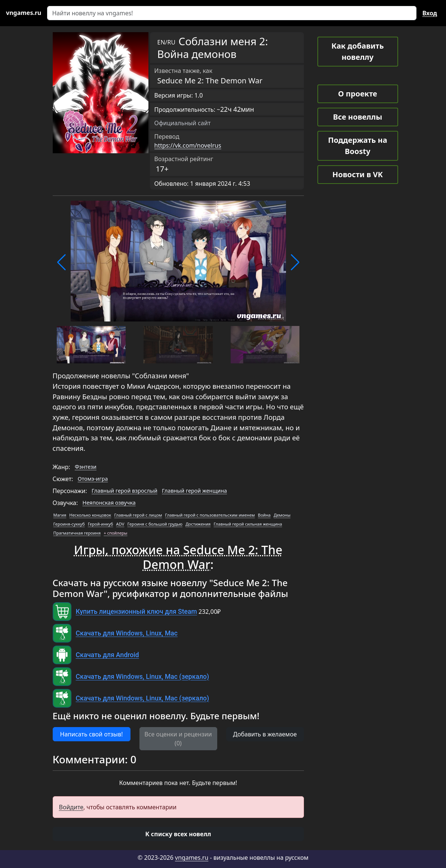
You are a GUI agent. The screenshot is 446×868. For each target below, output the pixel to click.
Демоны (282, 515)
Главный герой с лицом (138, 515)
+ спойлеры (115, 533)
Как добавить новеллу (358, 51)
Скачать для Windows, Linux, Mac (127, 633)
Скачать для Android (107, 655)
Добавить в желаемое (265, 734)
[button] (61, 262)
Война (264, 515)
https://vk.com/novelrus (188, 145)
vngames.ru (192, 858)
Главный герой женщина (194, 491)
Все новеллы (358, 117)
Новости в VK (358, 174)
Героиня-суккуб (69, 524)
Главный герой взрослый (124, 491)
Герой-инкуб (101, 524)
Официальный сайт (183, 123)
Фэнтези (86, 467)
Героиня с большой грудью (155, 524)
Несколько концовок (90, 515)
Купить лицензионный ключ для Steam (136, 612)
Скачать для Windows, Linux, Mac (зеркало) (143, 677)
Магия (60, 515)
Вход (430, 13)
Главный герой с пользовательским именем (210, 515)
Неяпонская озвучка (109, 503)
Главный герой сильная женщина (248, 524)
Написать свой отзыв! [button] (92, 734)
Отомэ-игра (93, 479)
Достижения (198, 524)
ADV (120, 524)
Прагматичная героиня (77, 533)
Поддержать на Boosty (357, 146)
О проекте (357, 94)
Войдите (71, 807)
